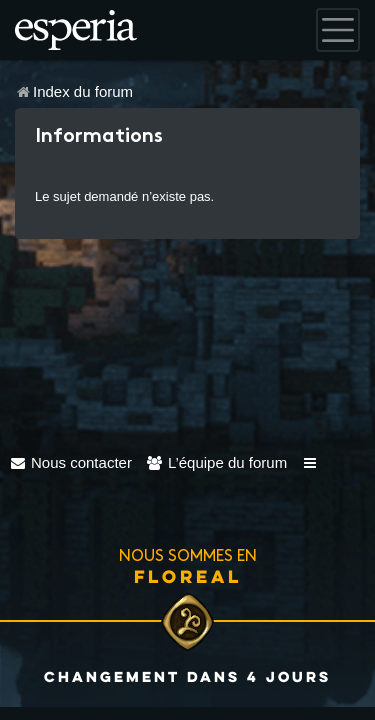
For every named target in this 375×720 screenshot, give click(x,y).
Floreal (188, 576)
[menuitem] (71, 462)
